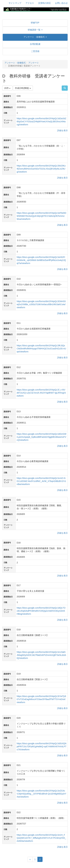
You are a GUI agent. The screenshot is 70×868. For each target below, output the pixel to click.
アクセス (30, 3)
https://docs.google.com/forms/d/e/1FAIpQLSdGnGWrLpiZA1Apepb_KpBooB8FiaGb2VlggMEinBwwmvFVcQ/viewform (42, 437)
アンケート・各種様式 (15, 63)
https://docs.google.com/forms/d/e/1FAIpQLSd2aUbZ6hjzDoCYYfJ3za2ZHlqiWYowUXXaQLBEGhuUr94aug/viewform (41, 122)
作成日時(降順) (23, 88)
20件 (7, 88)
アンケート (34, 63)
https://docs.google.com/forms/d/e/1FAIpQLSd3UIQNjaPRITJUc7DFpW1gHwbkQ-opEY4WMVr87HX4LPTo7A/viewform (42, 746)
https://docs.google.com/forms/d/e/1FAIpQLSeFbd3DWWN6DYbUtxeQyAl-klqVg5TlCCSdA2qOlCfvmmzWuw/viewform (41, 216)
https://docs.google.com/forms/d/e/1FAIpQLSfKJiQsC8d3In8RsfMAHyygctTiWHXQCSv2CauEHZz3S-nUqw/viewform (41, 349)
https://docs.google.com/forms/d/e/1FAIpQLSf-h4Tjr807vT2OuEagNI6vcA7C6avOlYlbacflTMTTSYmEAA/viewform (41, 699)
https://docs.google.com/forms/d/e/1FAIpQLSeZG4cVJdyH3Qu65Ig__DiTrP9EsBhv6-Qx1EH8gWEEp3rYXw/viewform (42, 794)
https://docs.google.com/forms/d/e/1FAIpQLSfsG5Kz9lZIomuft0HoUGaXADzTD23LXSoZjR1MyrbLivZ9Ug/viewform (41, 169)
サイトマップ (15, 3)
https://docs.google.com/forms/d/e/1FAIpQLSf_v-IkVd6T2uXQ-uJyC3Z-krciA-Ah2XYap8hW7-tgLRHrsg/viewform (41, 393)
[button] (35, 30)
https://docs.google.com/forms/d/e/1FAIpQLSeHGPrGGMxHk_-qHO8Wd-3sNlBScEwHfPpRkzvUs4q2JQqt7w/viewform (41, 260)
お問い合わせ (61, 3)
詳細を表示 (62, 130)
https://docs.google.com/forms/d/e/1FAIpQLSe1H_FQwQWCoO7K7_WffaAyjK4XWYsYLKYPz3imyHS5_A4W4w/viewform (41, 838)
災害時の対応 (45, 3)
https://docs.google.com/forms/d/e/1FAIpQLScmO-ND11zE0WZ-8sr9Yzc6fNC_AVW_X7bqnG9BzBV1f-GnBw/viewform (41, 481)
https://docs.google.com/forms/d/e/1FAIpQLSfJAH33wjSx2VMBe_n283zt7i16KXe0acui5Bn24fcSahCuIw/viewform (41, 304)
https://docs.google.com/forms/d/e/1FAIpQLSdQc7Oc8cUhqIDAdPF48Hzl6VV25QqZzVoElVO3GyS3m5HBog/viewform (41, 611)
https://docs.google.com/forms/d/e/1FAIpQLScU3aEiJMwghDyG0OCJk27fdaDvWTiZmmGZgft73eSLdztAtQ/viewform (41, 655)
